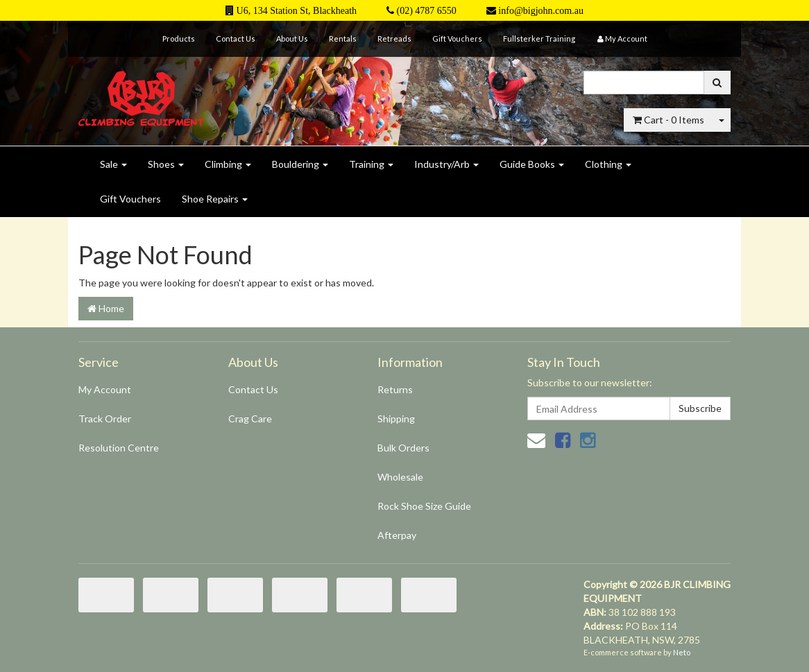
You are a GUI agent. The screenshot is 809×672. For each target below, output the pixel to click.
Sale (113, 164)
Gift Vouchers (457, 38)
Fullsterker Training (539, 38)
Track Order (105, 419)
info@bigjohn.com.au (535, 11)
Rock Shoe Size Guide (424, 506)
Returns (395, 389)
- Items (669, 120)
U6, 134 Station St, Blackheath (291, 11)
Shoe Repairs (215, 199)
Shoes (166, 164)
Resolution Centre (119, 448)
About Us (292, 38)
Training (371, 164)
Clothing (608, 164)
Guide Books (532, 164)
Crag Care (250, 419)
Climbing (228, 164)
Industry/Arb (446, 164)
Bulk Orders (403, 448)
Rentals (343, 38)
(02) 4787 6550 (421, 11)
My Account (105, 389)
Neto (682, 652)
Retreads (394, 38)
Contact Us (236, 38)
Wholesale (400, 477)
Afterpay (397, 535)
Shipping (396, 419)
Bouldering (300, 164)
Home (106, 308)
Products (179, 38)
